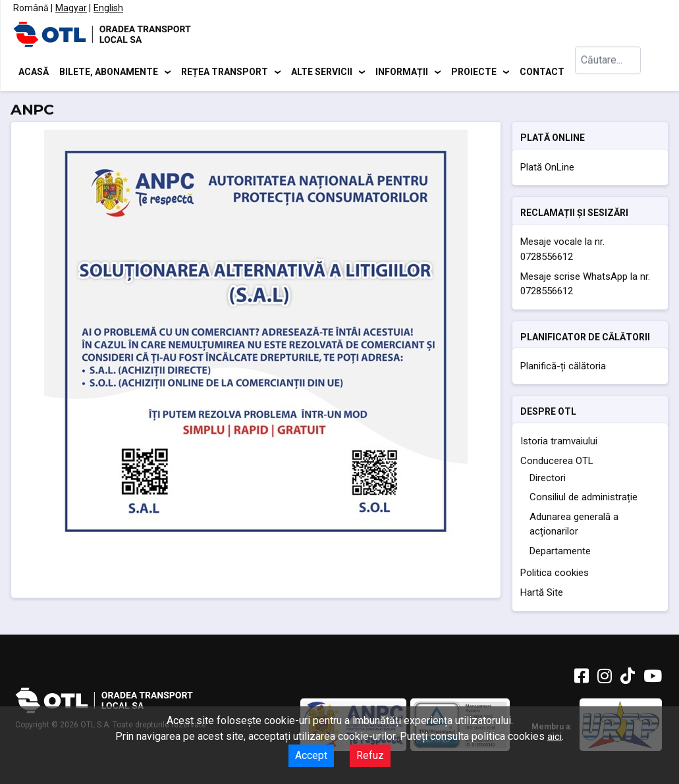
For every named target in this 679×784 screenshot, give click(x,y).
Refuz (370, 755)
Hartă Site (542, 595)
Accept (311, 755)
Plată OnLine (547, 169)
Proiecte (474, 72)
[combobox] (608, 73)
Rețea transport (225, 72)
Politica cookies (555, 575)
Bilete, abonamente (109, 72)
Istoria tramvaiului (559, 443)
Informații (402, 72)
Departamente (560, 553)
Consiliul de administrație (584, 500)
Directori (548, 480)
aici (555, 737)
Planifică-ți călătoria (563, 368)
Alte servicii (322, 72)
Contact (542, 72)
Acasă (34, 72)
